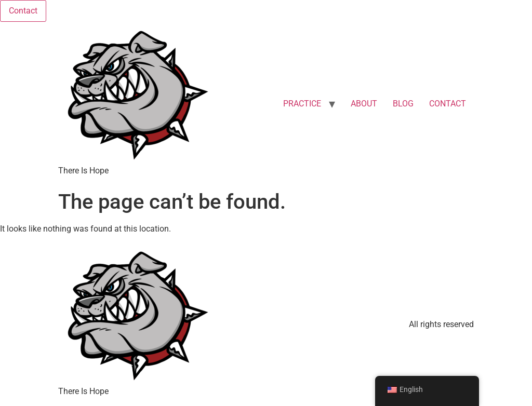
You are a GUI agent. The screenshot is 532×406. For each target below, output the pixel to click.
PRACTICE (302, 104)
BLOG (403, 104)
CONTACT (448, 104)
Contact (23, 11)
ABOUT (364, 104)
